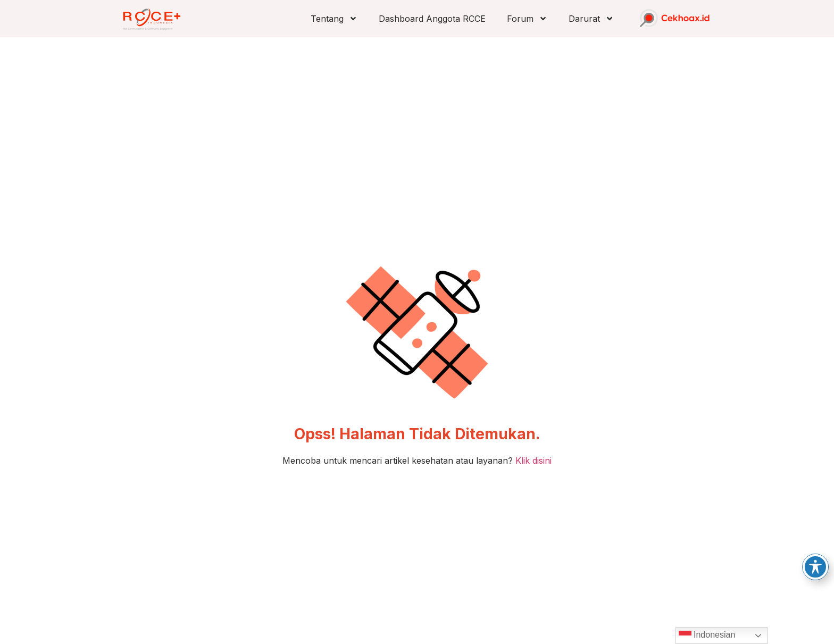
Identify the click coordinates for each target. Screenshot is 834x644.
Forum (527, 19)
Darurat (591, 19)
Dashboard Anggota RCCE (432, 19)
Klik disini (533, 461)
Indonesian (707, 635)
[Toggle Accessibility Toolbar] (815, 567)
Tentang (334, 19)
